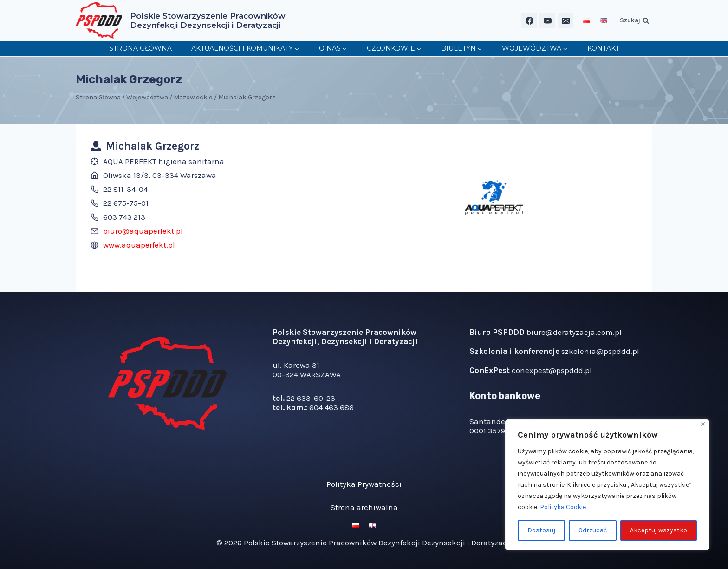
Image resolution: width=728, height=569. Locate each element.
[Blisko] (703, 424)
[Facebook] (529, 20)
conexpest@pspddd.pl (552, 370)
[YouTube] (547, 20)
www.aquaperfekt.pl (139, 245)
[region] (607, 485)
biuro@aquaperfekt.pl (143, 231)
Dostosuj (541, 530)
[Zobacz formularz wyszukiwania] (634, 20)
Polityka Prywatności (364, 484)
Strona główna (140, 48)
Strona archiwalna (364, 507)
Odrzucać (593, 530)
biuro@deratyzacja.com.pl (574, 332)
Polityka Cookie (563, 507)
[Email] (565, 20)
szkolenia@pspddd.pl (600, 351)
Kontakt (603, 48)
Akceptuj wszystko (659, 530)
